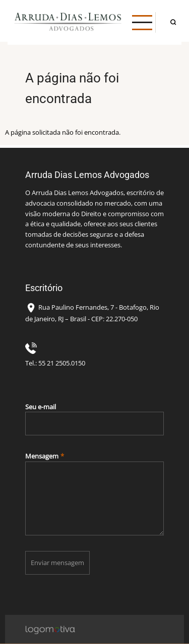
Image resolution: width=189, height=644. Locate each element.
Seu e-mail (41, 407)
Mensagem (42, 456)
